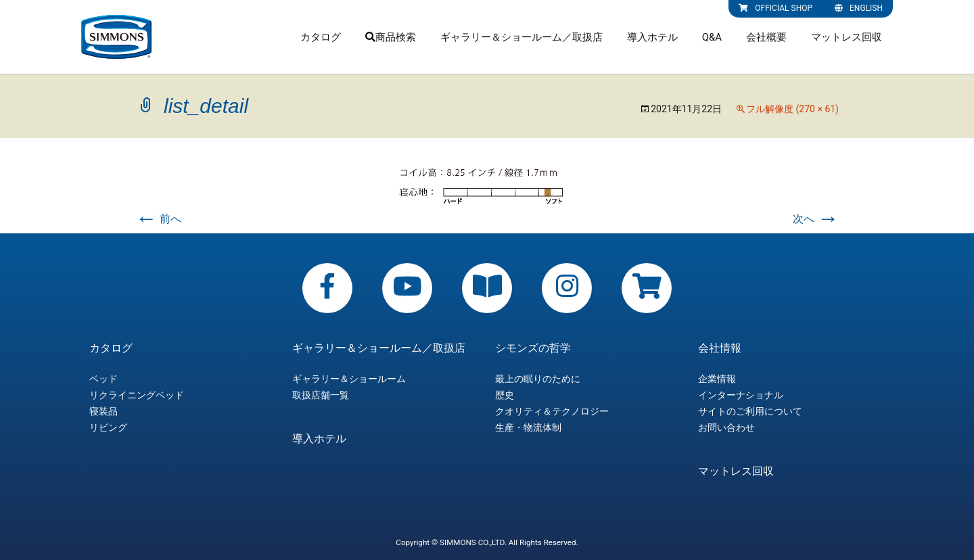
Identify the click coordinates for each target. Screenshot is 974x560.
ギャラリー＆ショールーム (349, 379)
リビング (108, 427)
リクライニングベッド (137, 395)
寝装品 (103, 411)
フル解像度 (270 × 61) (792, 109)
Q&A (712, 37)
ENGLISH (859, 8)
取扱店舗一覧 (321, 395)
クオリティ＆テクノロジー (552, 411)
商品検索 (391, 37)
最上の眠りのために (538, 379)
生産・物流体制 (528, 427)
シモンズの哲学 (533, 348)
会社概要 (766, 37)
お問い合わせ (726, 427)
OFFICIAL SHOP (775, 8)
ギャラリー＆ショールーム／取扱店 (521, 37)
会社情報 (720, 348)
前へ (158, 219)
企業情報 (717, 379)
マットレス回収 (847, 37)
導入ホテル (652, 37)
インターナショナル (741, 395)
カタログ (321, 37)
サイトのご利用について (750, 411)
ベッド (103, 379)
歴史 (505, 395)
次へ (816, 219)
